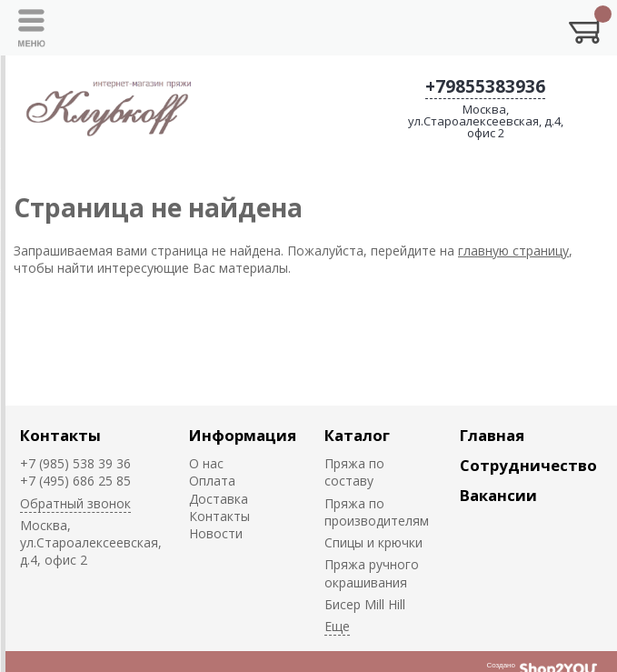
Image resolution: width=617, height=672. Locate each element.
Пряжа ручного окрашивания (372, 573)
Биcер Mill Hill (365, 604)
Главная (492, 435)
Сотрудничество (528, 465)
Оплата (212, 481)
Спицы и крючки (373, 542)
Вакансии (498, 495)
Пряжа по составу (354, 472)
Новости (216, 533)
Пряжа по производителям (377, 512)
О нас (206, 463)
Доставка (219, 499)
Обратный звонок (75, 503)
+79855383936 (485, 86)
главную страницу (513, 251)
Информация (243, 435)
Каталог (357, 435)
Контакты (60, 435)
